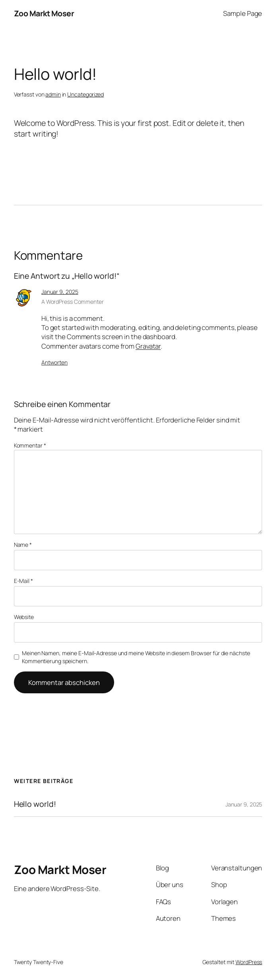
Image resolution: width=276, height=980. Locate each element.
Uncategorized (86, 94)
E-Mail (23, 581)
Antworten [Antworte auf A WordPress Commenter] (54, 362)
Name (23, 545)
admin (53, 94)
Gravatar (148, 346)
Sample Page (243, 13)
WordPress (249, 962)
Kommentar (30, 445)
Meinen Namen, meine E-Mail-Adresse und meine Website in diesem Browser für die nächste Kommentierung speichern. (136, 657)
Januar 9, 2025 (60, 292)
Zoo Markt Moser (44, 13)
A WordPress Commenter (73, 302)
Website (24, 617)
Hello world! (35, 804)
